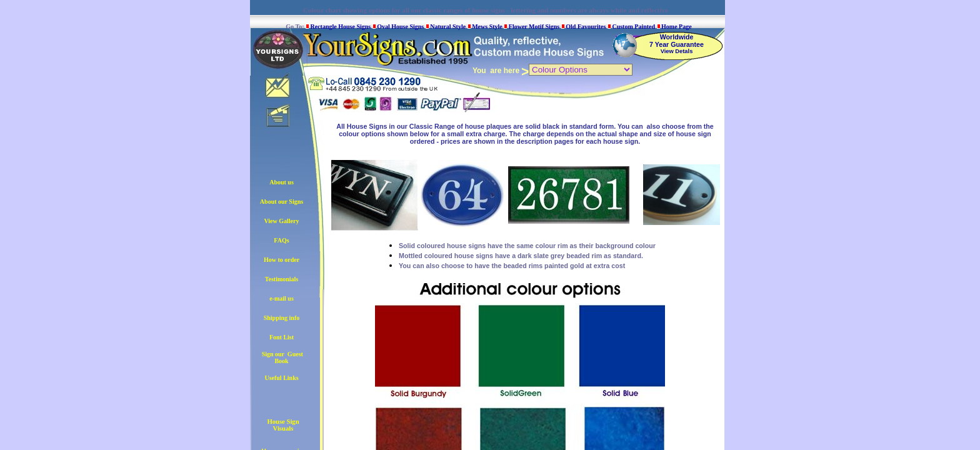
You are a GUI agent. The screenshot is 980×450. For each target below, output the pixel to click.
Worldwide (677, 37)
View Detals (677, 51)
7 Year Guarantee (677, 44)
